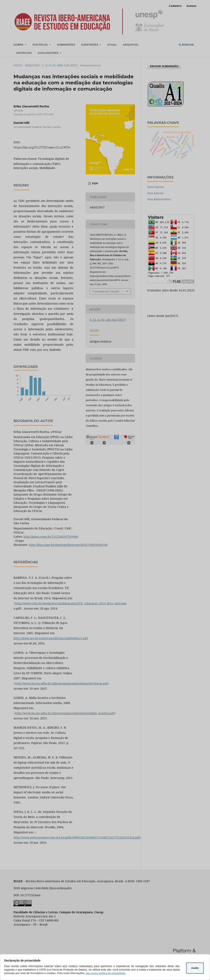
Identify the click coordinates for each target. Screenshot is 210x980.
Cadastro (175, 6)
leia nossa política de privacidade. (106, 973)
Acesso (191, 6)
